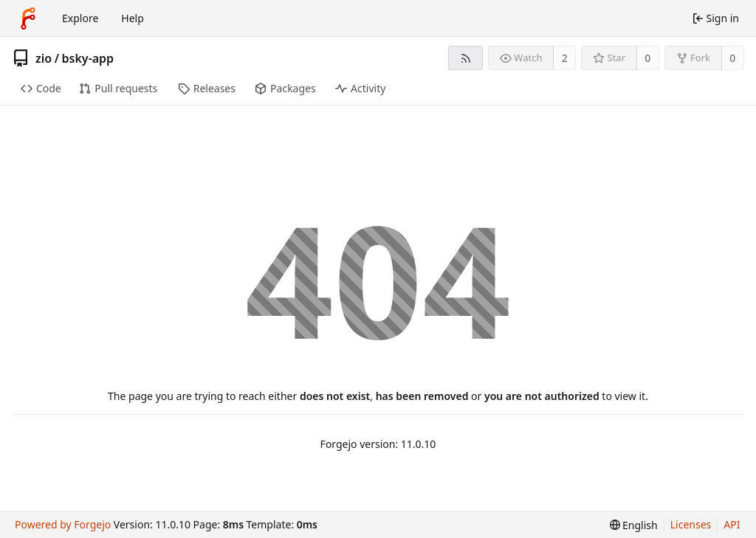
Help (133, 18)
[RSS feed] (465, 58)
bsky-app (88, 58)
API (732, 524)
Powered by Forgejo (63, 524)
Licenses (691, 524)
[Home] (28, 18)
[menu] (634, 525)
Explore (80, 18)
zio (44, 58)
